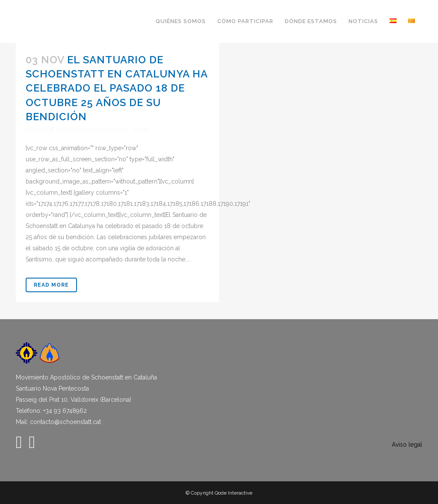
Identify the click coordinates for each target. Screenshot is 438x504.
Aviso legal (407, 445)
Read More (51, 285)
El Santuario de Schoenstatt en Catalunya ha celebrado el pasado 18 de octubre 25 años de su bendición (117, 88)
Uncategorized (105, 129)
